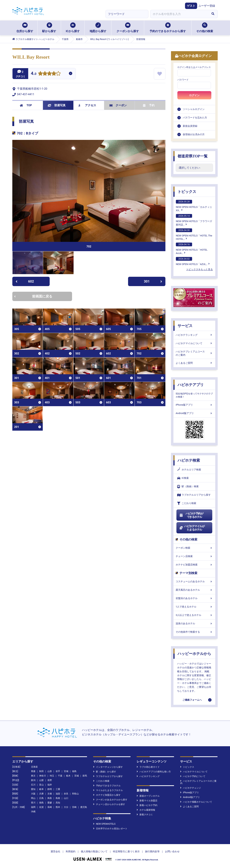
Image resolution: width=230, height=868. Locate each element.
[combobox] (179, 14)
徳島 (41, 803)
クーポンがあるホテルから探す (110, 800)
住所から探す (25, 28)
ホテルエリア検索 (189, 470)
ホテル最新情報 (146, 810)
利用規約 (71, 851)
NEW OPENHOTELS (104, 824)
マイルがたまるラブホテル (108, 790)
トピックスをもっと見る (199, 269)
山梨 (41, 780)
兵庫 (41, 794)
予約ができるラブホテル (107, 786)
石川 (33, 785)
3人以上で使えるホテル (194, 615)
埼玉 (52, 776)
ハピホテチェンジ (191, 788)
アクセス (87, 105)
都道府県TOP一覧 (193, 156)
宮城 (66, 771)
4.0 (34, 74)
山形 (50, 771)
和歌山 (75, 794)
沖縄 (33, 812)
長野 (50, 780)
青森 (33, 771)
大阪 (33, 794)
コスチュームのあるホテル (194, 581)
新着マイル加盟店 (147, 801)
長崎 (50, 807)
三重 (58, 789)
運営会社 (55, 851)
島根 (58, 798)
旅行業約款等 (152, 851)
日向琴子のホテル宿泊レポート (110, 829)
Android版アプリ (194, 413)
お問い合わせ (172, 851)
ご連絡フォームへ (192, 700)
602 (25, 281)
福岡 (33, 807)
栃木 (68, 776)
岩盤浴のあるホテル (194, 598)
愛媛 (50, 803)
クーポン (118, 105)
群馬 (85, 776)
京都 (50, 794)
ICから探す (73, 28)
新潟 (33, 780)
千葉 (60, 776)
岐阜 (41, 789)
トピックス (187, 192)
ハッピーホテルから (194, 654)
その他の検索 (205, 28)
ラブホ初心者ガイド (148, 767)
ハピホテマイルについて (194, 343)
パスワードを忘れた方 (195, 118)
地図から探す (98, 28)
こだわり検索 (187, 503)
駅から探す (49, 28)
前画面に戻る (33, 296)
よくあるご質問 (194, 363)
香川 (33, 803)
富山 (41, 785)
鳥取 (50, 798)
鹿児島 (84, 807)
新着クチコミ (145, 815)
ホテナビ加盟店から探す (107, 795)
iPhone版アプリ (194, 405)
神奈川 (43, 776)
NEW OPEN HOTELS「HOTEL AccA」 (192, 249)
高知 (58, 803)
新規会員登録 (190, 126)
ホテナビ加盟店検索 (194, 565)
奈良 (66, 794)
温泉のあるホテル (194, 623)
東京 (33, 776)
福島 (74, 771)
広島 (41, 798)
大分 (66, 807)
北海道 (34, 767)
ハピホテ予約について (193, 776)
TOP (26, 105)
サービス (185, 326)
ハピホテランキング (194, 335)
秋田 (41, 771)
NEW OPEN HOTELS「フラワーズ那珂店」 (194, 220)
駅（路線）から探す (105, 772)
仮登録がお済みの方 (194, 134)
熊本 (58, 807)
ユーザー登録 (207, 6)
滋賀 (58, 794)
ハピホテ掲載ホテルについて (196, 802)
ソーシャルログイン (194, 109)
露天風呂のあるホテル (194, 590)
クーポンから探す (128, 28)
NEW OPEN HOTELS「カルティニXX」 (194, 206)
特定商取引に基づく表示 (126, 851)
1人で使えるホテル (194, 607)
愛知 (33, 789)
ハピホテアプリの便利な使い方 (154, 772)
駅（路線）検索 (188, 487)
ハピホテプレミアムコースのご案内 (194, 353)
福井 (50, 785)
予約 (149, 105)
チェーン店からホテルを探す (109, 804)
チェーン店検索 (194, 556)
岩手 (58, 771)
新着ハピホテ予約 (147, 805)
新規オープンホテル (148, 796)
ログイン (194, 95)
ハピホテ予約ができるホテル (191, 515)
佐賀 (41, 807)
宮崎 (74, 807)
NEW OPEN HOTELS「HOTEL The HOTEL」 (194, 234)
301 (153, 281)
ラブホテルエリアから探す (194, 495)
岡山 (33, 798)
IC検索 (183, 478)
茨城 (77, 776)
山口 (66, 798)
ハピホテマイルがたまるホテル (192, 528)
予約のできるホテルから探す (168, 28)
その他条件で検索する (194, 632)
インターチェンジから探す (108, 767)
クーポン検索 (194, 548)
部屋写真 (57, 105)
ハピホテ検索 (189, 460)
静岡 (50, 789)
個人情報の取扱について (94, 851)
